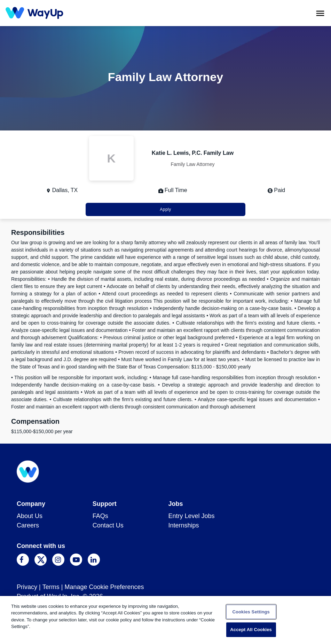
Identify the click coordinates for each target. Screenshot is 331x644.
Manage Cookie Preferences (104, 587)
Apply (165, 209)
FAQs (100, 516)
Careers (28, 525)
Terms (51, 587)
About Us (30, 516)
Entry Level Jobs (192, 516)
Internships (184, 525)
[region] (165, 620)
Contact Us (108, 525)
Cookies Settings (251, 612)
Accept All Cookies (251, 630)
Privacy (27, 587)
